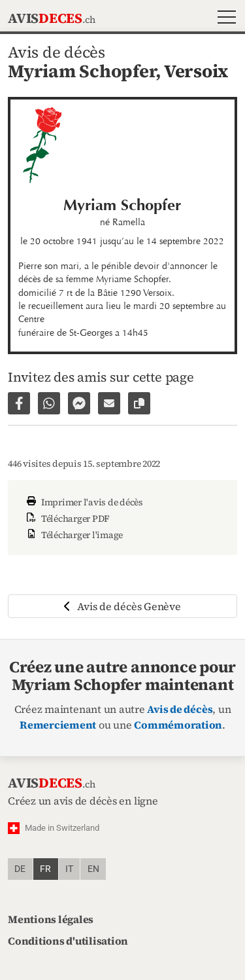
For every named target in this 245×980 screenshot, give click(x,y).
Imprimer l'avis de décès (83, 502)
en (93, 869)
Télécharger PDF (67, 518)
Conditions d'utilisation (68, 941)
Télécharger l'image (73, 535)
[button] (224, 19)
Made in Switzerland (62, 828)
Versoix (196, 71)
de (20, 869)
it (69, 869)
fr (45, 869)
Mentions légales (51, 919)
